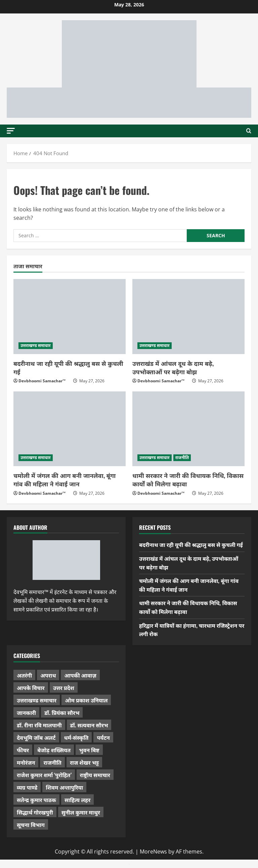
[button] (11, 130)
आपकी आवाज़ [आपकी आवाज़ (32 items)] (80, 675)
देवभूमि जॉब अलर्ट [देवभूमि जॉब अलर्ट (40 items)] (36, 737)
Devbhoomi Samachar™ (42, 381)
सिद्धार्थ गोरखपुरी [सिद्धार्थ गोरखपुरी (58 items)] (35, 812)
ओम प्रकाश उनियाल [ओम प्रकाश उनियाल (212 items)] (86, 700)
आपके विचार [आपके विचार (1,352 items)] (31, 688)
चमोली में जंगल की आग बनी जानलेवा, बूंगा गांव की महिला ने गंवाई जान (64, 479)
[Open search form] (249, 131)
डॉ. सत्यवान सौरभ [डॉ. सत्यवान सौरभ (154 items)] (89, 725)
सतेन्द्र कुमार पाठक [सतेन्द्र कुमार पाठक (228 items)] (36, 800)
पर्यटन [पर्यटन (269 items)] (103, 737)
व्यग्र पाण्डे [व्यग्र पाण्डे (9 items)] (27, 787)
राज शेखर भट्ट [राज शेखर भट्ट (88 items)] (84, 762)
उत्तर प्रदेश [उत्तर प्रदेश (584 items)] (64, 688)
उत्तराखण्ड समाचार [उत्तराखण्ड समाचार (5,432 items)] (37, 700)
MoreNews (153, 852)
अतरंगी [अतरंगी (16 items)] (24, 675)
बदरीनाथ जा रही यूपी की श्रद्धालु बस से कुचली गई (68, 367)
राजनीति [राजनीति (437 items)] (52, 762)
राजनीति (182, 458)
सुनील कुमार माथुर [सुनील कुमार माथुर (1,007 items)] (81, 812)
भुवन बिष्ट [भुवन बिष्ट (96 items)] (89, 750)
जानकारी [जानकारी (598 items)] (26, 713)
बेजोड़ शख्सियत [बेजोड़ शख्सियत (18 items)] (54, 750)
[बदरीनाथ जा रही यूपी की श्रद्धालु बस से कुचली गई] (70, 317)
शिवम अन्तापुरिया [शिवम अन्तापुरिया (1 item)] (64, 787)
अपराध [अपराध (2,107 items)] (48, 675)
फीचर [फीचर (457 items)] (23, 750)
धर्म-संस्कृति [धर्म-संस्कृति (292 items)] (76, 737)
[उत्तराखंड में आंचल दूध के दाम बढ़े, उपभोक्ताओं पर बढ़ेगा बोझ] (188, 317)
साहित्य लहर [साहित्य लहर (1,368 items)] (77, 800)
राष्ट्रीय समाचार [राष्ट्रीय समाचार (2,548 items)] (95, 775)
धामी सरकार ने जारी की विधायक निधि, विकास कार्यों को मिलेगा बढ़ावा (188, 479)
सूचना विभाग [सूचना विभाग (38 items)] (31, 825)
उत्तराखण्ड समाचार (36, 345)
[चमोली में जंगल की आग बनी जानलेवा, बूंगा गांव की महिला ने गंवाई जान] (70, 429)
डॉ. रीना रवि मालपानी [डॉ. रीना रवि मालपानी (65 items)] (39, 725)
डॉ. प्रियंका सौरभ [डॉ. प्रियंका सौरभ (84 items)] (62, 713)
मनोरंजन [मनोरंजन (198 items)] (26, 762)
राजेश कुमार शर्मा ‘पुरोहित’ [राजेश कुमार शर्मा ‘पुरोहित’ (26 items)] (44, 775)
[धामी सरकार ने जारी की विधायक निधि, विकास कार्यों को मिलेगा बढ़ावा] (188, 429)
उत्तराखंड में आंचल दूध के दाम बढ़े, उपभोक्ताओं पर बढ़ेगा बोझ (173, 367)
